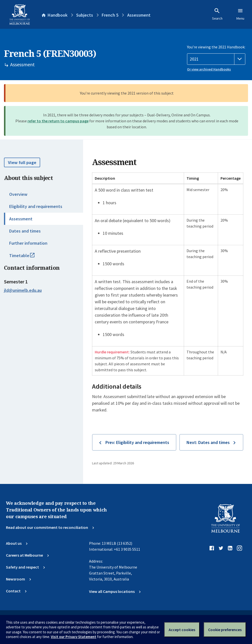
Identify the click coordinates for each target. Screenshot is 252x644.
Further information (28, 243)
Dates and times (25, 231)
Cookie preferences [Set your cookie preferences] (225, 630)
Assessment (21, 219)
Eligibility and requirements (36, 206)
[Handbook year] (216, 59)
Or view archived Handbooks (209, 69)
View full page (22, 162)
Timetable (27, 258)
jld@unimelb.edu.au (23, 290)
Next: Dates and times (208, 442)
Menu (240, 14)
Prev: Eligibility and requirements (137, 442)
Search (217, 14)
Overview (18, 194)
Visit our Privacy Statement (74, 637)
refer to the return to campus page (58, 121)
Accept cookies (182, 630)
